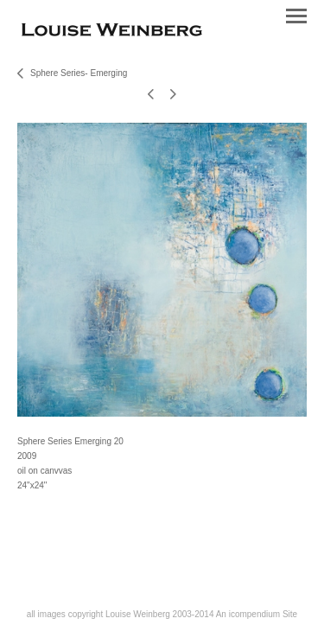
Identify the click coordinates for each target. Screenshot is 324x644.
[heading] (112, 32)
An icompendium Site (257, 614)
